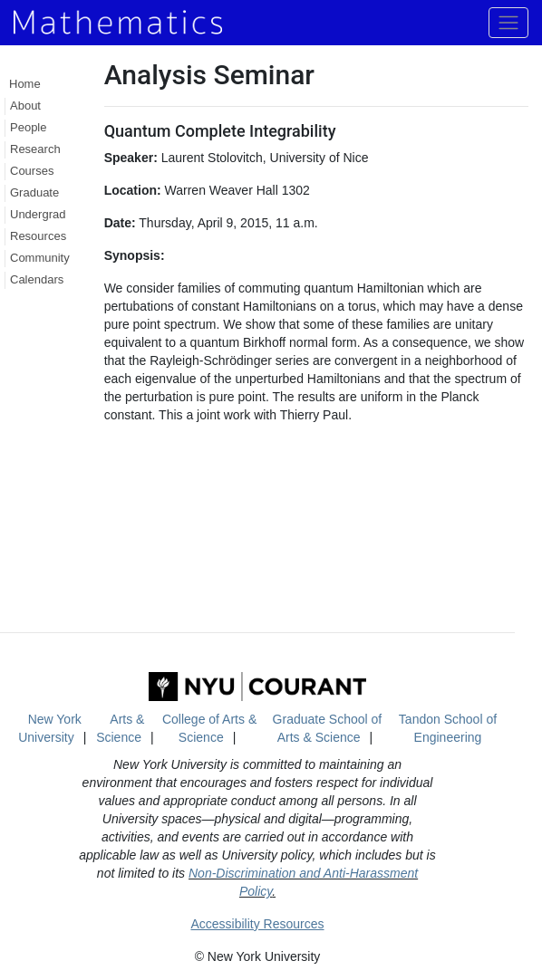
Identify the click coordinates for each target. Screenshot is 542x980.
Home (25, 84)
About (25, 106)
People (28, 127)
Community (40, 258)
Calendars (37, 279)
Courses (32, 171)
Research (35, 149)
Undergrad (38, 214)
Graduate (34, 192)
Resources (38, 236)
